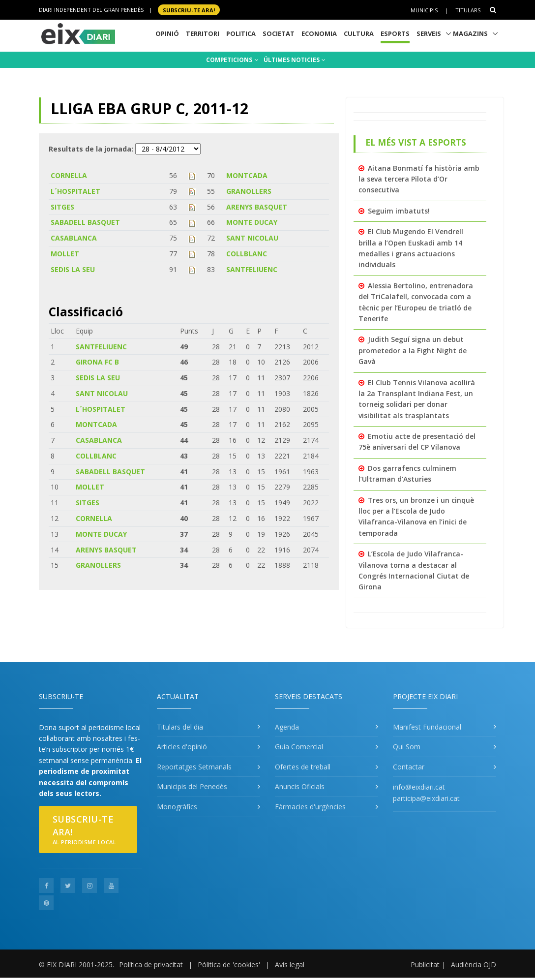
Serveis (429, 33)
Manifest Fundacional (427, 727)
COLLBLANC (247, 254)
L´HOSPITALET (75, 191)
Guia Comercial (299, 747)
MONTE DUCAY (252, 222)
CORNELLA (69, 175)
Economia (319, 33)
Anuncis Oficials (300, 786)
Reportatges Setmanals (194, 767)
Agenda (287, 727)
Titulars (468, 10)
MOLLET (65, 254)
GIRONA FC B (97, 362)
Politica (241, 33)
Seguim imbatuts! (399, 211)
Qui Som (407, 747)
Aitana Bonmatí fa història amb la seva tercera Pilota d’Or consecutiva (419, 179)
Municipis (424, 10)
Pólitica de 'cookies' (229, 965)
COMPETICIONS (232, 60)
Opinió (167, 33)
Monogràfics (177, 807)
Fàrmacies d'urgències (310, 807)
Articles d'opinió (182, 747)
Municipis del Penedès (192, 786)
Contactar (409, 767)
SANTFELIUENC (252, 269)
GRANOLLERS (249, 191)
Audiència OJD (474, 965)
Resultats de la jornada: (91, 149)
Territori (203, 33)
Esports (395, 33)
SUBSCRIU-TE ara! (189, 10)
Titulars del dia (180, 727)
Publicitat (425, 965)
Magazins (470, 33)
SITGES (62, 207)
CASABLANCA (74, 238)
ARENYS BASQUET (257, 207)
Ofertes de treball (303, 767)
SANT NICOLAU (252, 238)
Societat (279, 33)
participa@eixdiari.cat (426, 798)
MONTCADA (247, 175)
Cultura (359, 33)
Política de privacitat (151, 965)
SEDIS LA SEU (73, 269)
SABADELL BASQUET (85, 222)
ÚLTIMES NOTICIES (295, 60)
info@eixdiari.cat (419, 787)
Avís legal (290, 965)
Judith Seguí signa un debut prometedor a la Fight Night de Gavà (413, 350)
